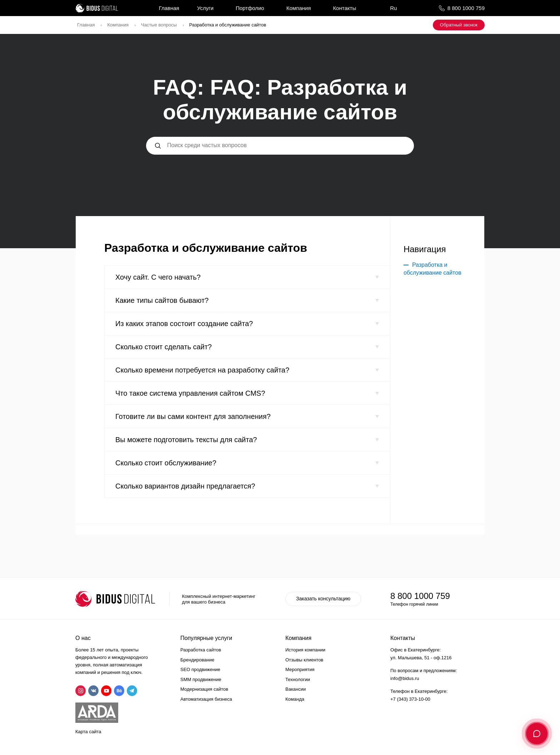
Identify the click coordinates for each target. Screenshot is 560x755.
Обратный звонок (459, 25)
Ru (393, 8)
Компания (299, 8)
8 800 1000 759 (466, 8)
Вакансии (296, 689)
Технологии (298, 679)
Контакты (344, 8)
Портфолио (250, 8)
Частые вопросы (159, 25)
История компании (305, 650)
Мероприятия (300, 669)
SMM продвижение (201, 679)
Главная (169, 8)
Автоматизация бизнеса (206, 699)
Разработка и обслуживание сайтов (432, 269)
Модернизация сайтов (204, 689)
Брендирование (197, 660)
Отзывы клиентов (304, 660)
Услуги (205, 8)
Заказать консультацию (323, 599)
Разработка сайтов (201, 650)
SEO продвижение (200, 669)
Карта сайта (88, 732)
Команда (295, 699)
